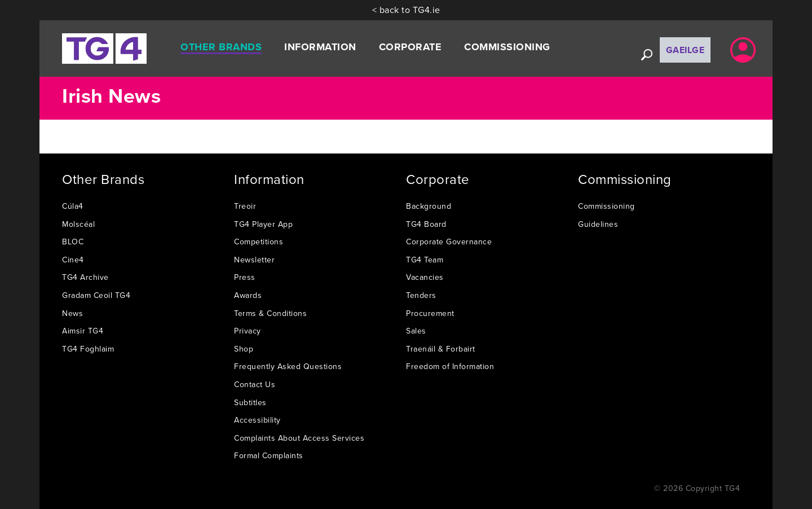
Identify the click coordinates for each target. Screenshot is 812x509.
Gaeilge (685, 50)
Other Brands (221, 47)
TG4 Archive (85, 277)
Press (245, 277)
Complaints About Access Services (299, 438)
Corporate (411, 47)
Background (429, 206)
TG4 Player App (263, 224)
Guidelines (598, 224)
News (72, 313)
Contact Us (255, 384)
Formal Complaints (269, 455)
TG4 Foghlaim (88, 349)
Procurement (430, 313)
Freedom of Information (450, 366)
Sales (416, 331)
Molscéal (78, 224)
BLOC (73, 242)
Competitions (259, 242)
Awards (248, 295)
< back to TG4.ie (406, 10)
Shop (244, 349)
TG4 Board (426, 224)
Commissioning (507, 47)
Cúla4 (73, 206)
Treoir (245, 206)
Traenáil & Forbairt (441, 349)
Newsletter (254, 260)
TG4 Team (425, 260)
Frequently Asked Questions (288, 366)
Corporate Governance (449, 242)
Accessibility (257, 420)
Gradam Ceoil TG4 (96, 295)
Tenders (421, 295)
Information (320, 47)
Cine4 (73, 260)
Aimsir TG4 (83, 331)
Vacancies (425, 277)
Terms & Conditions (270, 313)
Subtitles (250, 402)
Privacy (248, 331)
